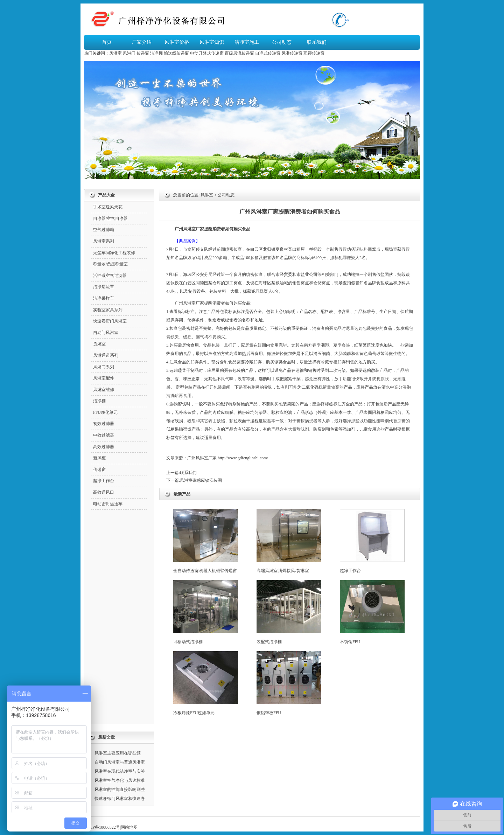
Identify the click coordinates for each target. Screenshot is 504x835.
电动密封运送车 (108, 504)
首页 (107, 42)
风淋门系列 (104, 367)
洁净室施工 (247, 42)
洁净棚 (156, 53)
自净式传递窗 (268, 53)
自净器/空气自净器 (110, 218)
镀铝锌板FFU (289, 683)
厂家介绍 (142, 42)
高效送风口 (104, 492)
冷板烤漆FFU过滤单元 (206, 683)
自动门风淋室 (106, 333)
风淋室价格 (177, 42)
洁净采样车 (104, 298)
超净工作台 (372, 541)
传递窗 (143, 53)
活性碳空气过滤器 (110, 276)
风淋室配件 (104, 378)
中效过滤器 (104, 435)
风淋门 (129, 53)
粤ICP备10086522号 (102, 827)
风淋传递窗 (292, 53)
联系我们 (317, 42)
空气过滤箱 (104, 230)
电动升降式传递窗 (207, 53)
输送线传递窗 (176, 53)
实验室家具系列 (108, 310)
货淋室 (99, 344)
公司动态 (282, 42)
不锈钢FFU (372, 612)
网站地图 (129, 827)
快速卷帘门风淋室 (110, 321)
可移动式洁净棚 (206, 612)
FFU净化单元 (105, 412)
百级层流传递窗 (239, 53)
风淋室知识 (212, 42)
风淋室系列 (104, 241)
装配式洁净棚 (289, 612)
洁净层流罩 (104, 287)
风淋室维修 (104, 390)
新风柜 (99, 458)
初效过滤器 (104, 424)
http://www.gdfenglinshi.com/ (243, 458)
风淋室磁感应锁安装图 (201, 480)
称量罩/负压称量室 (110, 264)
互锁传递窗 (314, 53)
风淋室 (115, 53)
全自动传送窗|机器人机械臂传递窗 (206, 541)
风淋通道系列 (106, 355)
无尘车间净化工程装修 (114, 253)
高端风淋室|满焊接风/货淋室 (289, 541)
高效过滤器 (104, 447)
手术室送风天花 (108, 207)
